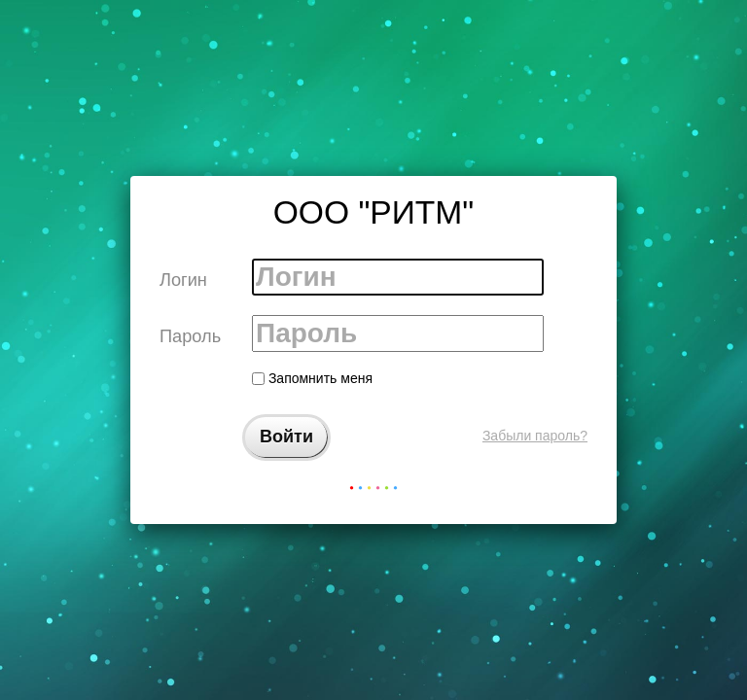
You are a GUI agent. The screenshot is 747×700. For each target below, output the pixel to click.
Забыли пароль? (535, 436)
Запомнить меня (312, 378)
